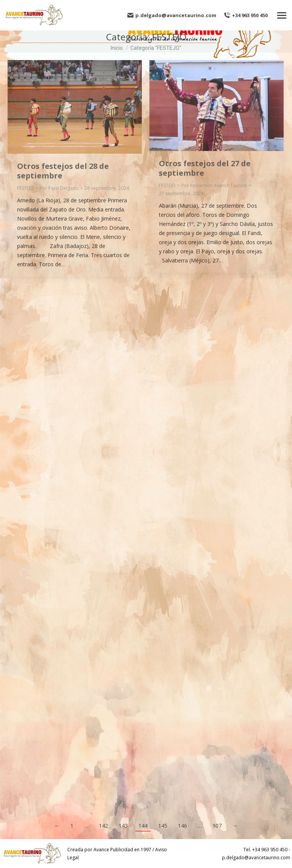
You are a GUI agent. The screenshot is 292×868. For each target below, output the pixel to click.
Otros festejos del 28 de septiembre (63, 171)
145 (163, 826)
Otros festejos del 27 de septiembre (205, 168)
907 (217, 826)
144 (143, 826)
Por (59, 188)
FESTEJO (25, 188)
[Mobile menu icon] (282, 15)
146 (182, 826)
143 (123, 826)
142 (103, 826)
